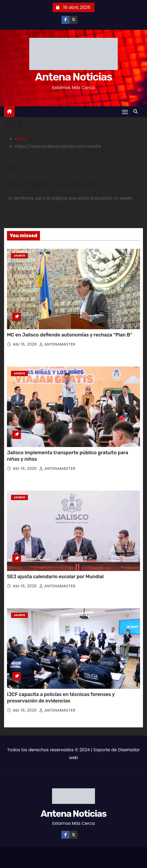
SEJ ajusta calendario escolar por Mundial (56, 577)
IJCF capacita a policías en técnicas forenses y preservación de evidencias (61, 698)
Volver (24, 213)
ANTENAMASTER (57, 344)
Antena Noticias (74, 77)
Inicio (20, 139)
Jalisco (19, 256)
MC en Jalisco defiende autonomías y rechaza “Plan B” (70, 335)
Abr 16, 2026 (25, 344)
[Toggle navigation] (125, 112)
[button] (137, 111)
